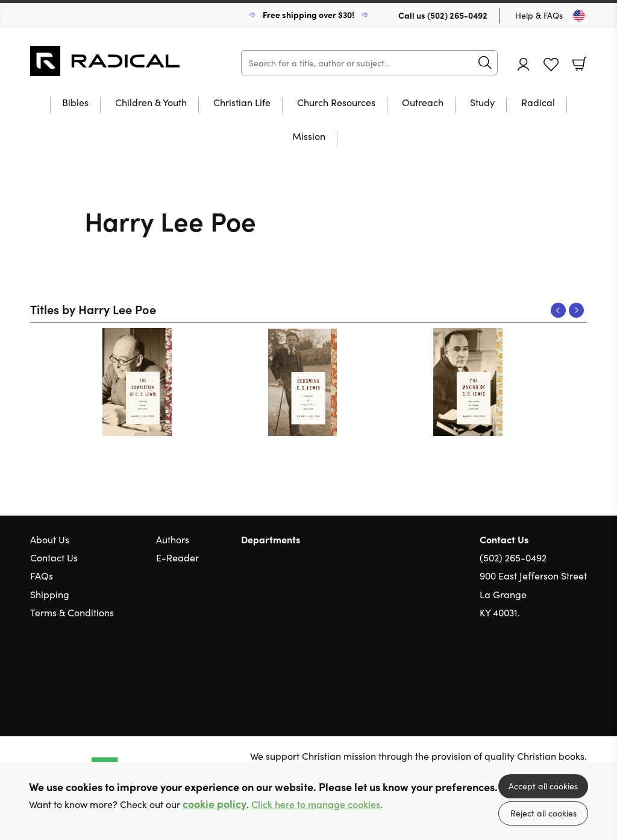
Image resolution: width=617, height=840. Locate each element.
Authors (173, 539)
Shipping (50, 594)
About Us (50, 539)
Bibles (75, 103)
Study (482, 103)
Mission (309, 137)
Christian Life (242, 103)
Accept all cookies (543, 786)
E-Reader (177, 557)
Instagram (581, 670)
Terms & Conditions (72, 612)
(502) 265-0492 (457, 15)
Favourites (551, 65)
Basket (580, 64)
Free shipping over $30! (308, 14)
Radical (538, 103)
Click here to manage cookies (316, 804)
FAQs (42, 575)
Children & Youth (151, 103)
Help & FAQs (539, 15)
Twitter (537, 670)
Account (524, 64)
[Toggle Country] (579, 16)
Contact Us (54, 557)
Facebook (560, 670)
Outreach (423, 103)
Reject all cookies (543, 813)
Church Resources (336, 103)
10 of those (105, 61)
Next (576, 310)
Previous (558, 310)
